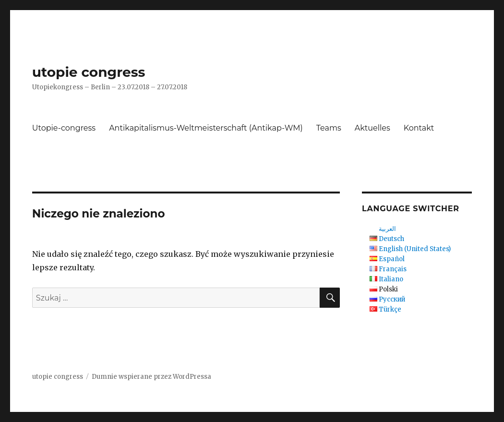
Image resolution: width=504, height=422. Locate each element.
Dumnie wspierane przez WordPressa (151, 377)
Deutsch (391, 239)
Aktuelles (372, 128)
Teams (329, 128)
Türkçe (390, 309)
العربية (387, 229)
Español (392, 259)
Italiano (391, 279)
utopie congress (89, 72)
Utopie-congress (64, 128)
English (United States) (415, 249)
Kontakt (419, 128)
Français (393, 269)
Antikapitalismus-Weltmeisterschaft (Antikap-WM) (206, 128)
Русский (392, 299)
